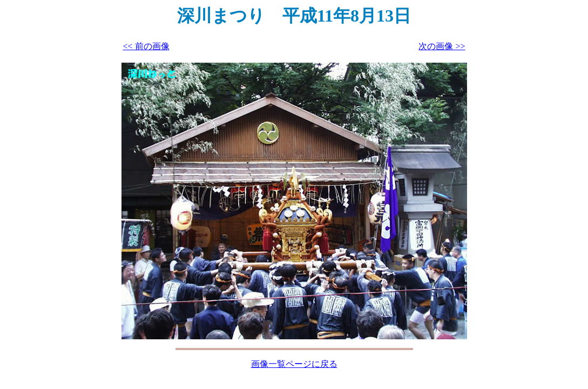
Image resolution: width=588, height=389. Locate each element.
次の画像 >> (442, 46)
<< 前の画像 (146, 46)
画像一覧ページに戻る (294, 364)
